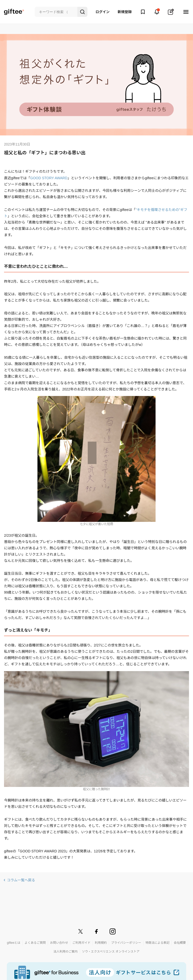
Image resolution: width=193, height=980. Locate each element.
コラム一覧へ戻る (21, 880)
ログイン (103, 12)
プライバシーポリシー (126, 943)
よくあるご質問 (35, 943)
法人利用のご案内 (66, 952)
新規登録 (125, 12)
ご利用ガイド (81, 943)
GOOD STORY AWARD (49, 178)
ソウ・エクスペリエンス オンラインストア (111, 952)
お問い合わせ (59, 943)
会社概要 (180, 943)
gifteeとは (14, 943)
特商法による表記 (158, 943)
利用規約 (101, 943)
